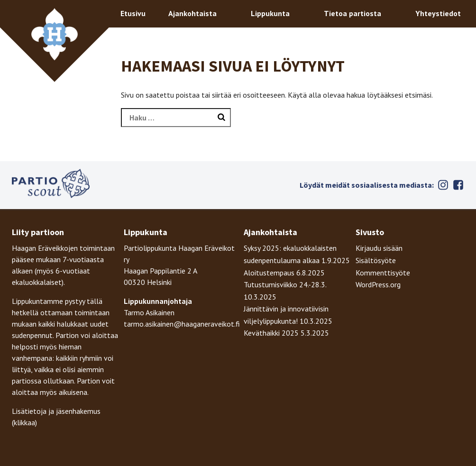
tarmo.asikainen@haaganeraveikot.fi (182, 324)
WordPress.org (378, 284)
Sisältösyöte (376, 260)
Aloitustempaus (269, 273)
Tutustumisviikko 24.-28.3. (285, 284)
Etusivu (133, 13)
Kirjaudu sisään (379, 248)
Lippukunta (270, 13)
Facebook (458, 185)
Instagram (443, 185)
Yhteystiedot (438, 13)
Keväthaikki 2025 (271, 333)
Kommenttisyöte (383, 273)
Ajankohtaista (192, 13)
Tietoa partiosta (352, 13)
